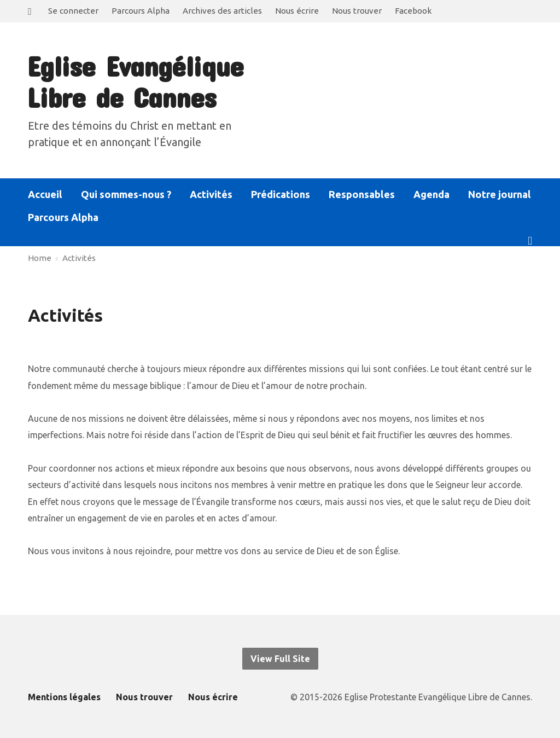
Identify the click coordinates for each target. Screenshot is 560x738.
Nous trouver (357, 11)
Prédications (281, 194)
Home (40, 258)
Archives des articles (222, 11)
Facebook (413, 11)
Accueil (45, 194)
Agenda (431, 194)
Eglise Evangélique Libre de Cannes (135, 81)
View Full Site (280, 659)
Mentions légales (64, 697)
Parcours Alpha (141, 11)
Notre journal (500, 194)
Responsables (362, 194)
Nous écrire (297, 11)
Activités (211, 194)
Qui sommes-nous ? (126, 194)
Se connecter (73, 11)
